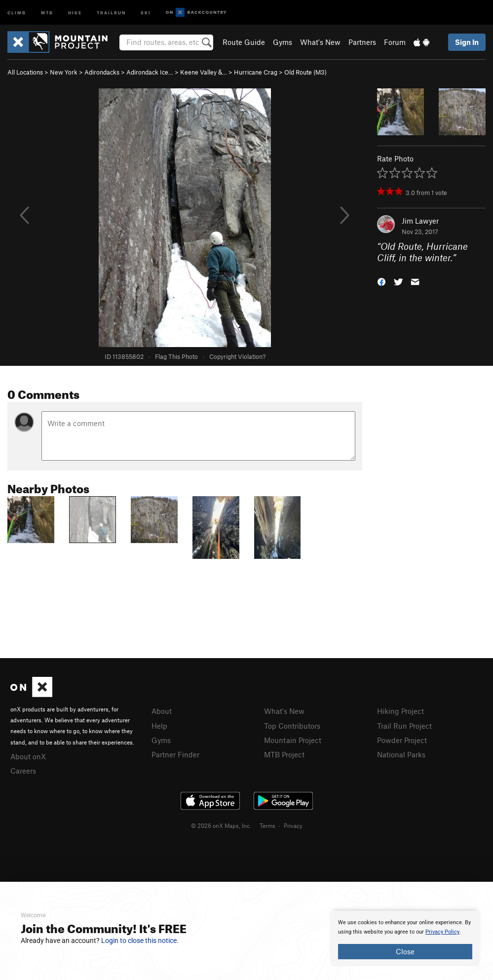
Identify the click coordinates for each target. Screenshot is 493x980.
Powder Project (402, 740)
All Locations (25, 72)
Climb (17, 12)
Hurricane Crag (256, 72)
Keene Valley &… (204, 72)
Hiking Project (400, 711)
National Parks (401, 754)
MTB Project (284, 754)
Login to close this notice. (140, 941)
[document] (405, 939)
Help (159, 726)
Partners (362, 42)
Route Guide (244, 42)
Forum (395, 42)
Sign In (467, 42)
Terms (267, 825)
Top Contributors (292, 726)
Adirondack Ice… (150, 72)
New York (64, 72)
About (162, 711)
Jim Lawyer (420, 221)
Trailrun (111, 12)
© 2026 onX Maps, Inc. (221, 825)
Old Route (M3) (305, 72)
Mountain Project (293, 740)
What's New (320, 42)
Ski (146, 12)
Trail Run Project (404, 726)
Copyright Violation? (237, 356)
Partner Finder (175, 754)
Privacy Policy (442, 932)
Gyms (283, 42)
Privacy (293, 825)
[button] (381, 281)
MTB (47, 12)
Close (405, 951)
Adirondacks (102, 72)
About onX (28, 756)
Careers (23, 771)
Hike (75, 12)
